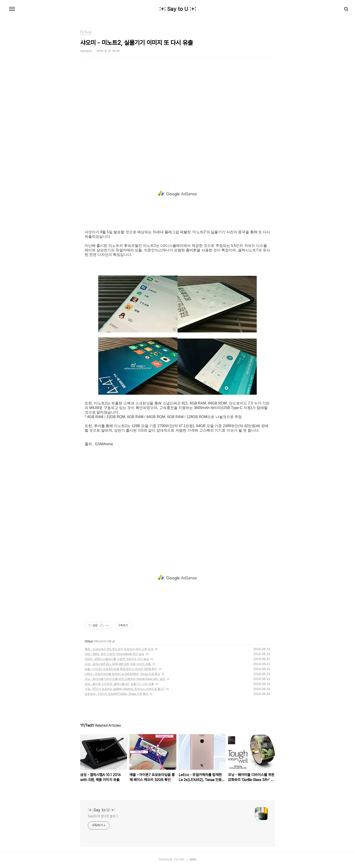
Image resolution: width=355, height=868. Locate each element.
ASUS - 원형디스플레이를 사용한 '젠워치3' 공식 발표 (117, 659)
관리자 (193, 860)
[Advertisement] (177, 119)
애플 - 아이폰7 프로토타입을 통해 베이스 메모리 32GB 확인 (121, 669)
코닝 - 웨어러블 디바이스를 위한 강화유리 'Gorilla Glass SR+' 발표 (125, 679)
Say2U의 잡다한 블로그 (103, 816)
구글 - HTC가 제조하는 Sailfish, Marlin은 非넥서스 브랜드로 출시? (125, 689)
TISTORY (179, 860)
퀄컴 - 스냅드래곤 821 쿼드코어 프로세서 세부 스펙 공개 (119, 649)
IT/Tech (89, 641)
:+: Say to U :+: (178, 9)
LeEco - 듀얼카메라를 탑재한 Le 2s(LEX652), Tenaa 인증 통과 (122, 674)
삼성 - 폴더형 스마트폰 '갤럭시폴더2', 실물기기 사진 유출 (119, 684)
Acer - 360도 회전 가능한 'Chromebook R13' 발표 (114, 654)
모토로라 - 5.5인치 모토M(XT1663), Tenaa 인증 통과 (116, 694)
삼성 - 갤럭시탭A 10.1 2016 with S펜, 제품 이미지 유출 (118, 664)
